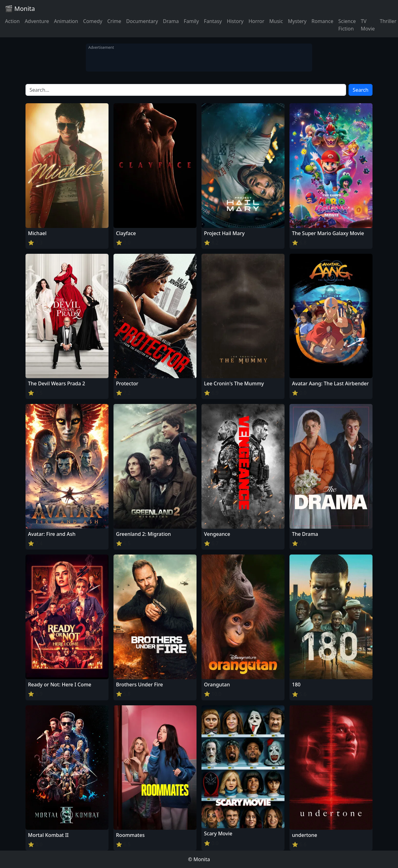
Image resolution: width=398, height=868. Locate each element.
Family (191, 21)
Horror (256, 21)
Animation (66, 21)
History (235, 21)
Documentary (142, 21)
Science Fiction (347, 25)
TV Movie (368, 25)
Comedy (93, 21)
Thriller (388, 21)
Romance (322, 21)
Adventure (37, 21)
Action (12, 21)
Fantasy (213, 21)
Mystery (297, 21)
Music (276, 21)
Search (361, 90)
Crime (114, 21)
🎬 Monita (20, 9)
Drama (171, 21)
